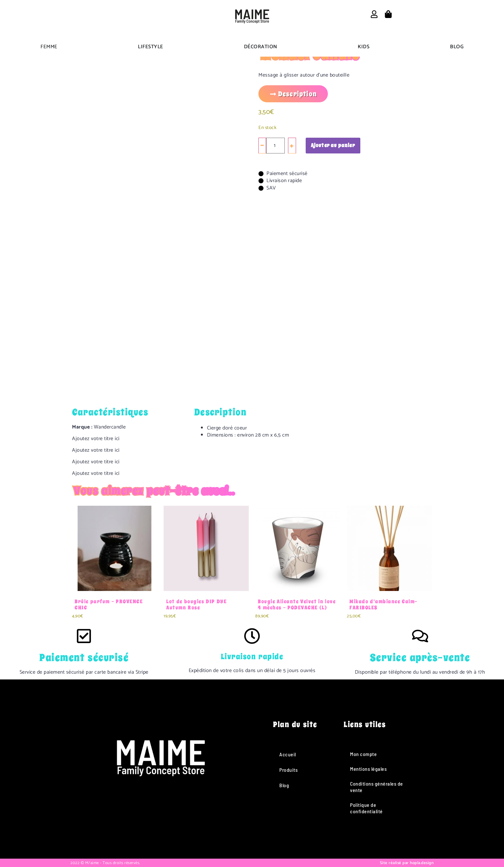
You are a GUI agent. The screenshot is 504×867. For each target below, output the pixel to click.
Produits (288, 770)
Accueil (288, 754)
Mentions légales (368, 769)
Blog (284, 785)
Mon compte (363, 754)
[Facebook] (134, 826)
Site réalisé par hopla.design (407, 863)
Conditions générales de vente (377, 787)
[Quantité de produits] (275, 146)
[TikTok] (169, 826)
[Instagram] (152, 826)
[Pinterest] (187, 826)
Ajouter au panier (333, 145)
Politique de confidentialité (366, 808)
